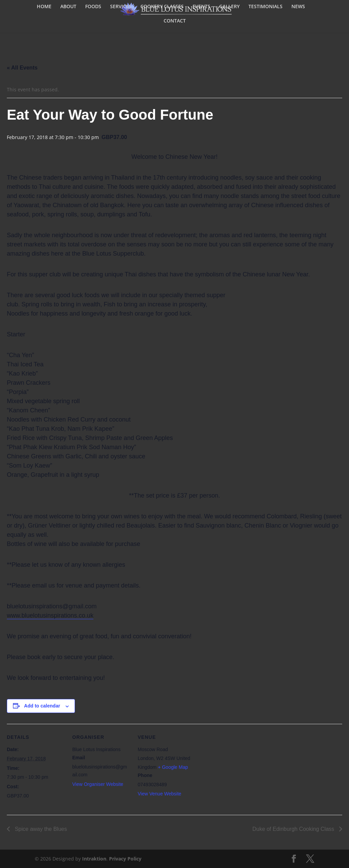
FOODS (93, 7)
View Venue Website (160, 794)
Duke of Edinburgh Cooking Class (294, 829)
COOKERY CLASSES (162, 7)
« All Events (22, 68)
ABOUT (68, 7)
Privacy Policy (125, 859)
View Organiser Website (98, 784)
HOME (44, 7)
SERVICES (121, 7)
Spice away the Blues (40, 829)
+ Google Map (173, 767)
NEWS (298, 7)
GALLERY (229, 7)
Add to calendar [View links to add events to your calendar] (42, 706)
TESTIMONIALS (265, 7)
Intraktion (94, 859)
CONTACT (175, 21)
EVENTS (201, 7)
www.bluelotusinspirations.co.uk (50, 615)
